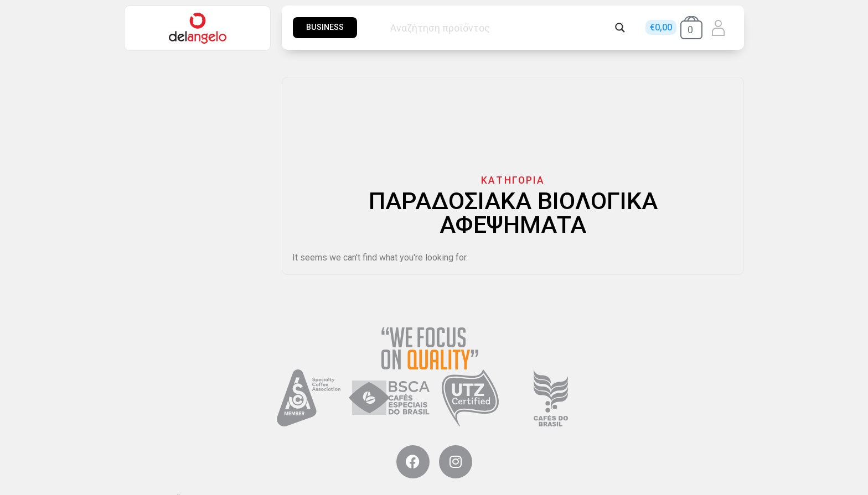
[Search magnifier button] (620, 28)
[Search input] (500, 28)
